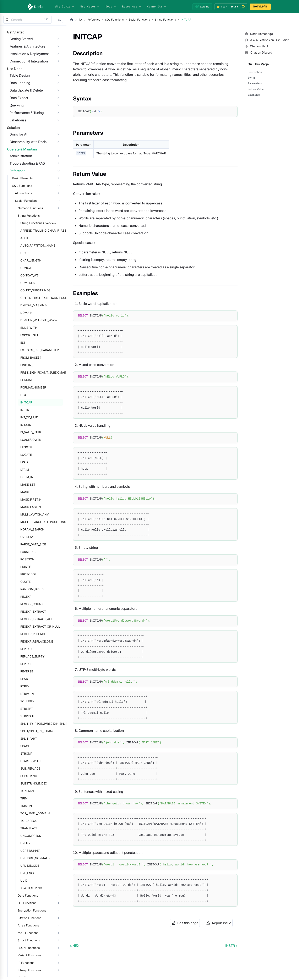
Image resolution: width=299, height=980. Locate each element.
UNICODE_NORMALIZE (34, 888)
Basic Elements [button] (20, 208)
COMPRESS (26, 312)
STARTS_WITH (28, 791)
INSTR (22, 439)
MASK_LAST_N (28, 537)
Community (157, 7)
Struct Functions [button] (26, 970)
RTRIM (22, 716)
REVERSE (24, 701)
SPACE (23, 776)
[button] (59, 20)
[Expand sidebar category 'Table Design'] (58, 88)
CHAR (22, 283)
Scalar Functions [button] (24, 230)
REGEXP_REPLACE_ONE (34, 671)
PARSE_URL (26, 581)
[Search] (27, 20)
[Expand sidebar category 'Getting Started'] (58, 43)
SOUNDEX (25, 731)
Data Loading (17, 95)
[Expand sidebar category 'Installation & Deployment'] (58, 58)
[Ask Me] (202, 7)
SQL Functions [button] (20, 215)
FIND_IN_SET (27, 395)
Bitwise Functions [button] (27, 948)
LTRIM (22, 499)
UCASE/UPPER (28, 880)
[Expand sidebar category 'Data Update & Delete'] (58, 103)
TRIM (21, 828)
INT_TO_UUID (27, 447)
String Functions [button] (26, 245)
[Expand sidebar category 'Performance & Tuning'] (58, 125)
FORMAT (24, 410)
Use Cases (90, 7)
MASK (22, 522)
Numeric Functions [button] (28, 238)
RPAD (22, 708)
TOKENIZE (25, 821)
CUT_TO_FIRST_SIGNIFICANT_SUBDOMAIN (40, 327)
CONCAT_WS (27, 305)
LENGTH (24, 477)
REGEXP (23, 626)
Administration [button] (18, 186)
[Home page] (72, 20)
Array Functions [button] (26, 955)
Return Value (256, 89)
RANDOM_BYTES (30, 619)
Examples (254, 95)
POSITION (25, 589)
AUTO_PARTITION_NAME (35, 275)
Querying (14, 118)
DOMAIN (24, 342)
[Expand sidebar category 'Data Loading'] (58, 95)
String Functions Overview (36, 253)
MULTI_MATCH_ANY (32, 544)
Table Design (17, 88)
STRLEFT (24, 738)
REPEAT (23, 693)
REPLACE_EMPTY (30, 686)
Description (255, 72)
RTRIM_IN (25, 723)
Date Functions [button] (25, 925)
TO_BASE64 (26, 850)
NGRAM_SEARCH (30, 559)
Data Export (16, 110)
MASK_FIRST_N (28, 529)
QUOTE (23, 611)
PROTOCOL (26, 604)
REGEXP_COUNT (29, 634)
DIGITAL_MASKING (31, 335)
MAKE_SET (25, 514)
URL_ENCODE (27, 903)
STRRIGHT (25, 746)
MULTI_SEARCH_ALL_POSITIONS (40, 552)
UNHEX (23, 873)
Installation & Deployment (27, 58)
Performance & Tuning (24, 125)
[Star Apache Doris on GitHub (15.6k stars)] (231, 7)
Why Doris (65, 7)
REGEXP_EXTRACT (31, 641)
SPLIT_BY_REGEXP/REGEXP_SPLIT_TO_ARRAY (40, 753)
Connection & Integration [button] (26, 65)
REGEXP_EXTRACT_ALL (34, 649)
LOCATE (24, 484)
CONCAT (24, 298)
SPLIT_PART (26, 768)
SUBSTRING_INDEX (31, 813)
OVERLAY (25, 566)
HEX (21, 425)
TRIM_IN (24, 835)
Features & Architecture (25, 50)
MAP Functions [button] (25, 962)
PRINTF (23, 596)
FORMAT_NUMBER (31, 417)
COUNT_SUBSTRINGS (33, 320)
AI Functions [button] (21, 223)
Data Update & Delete (24, 103)
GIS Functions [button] (25, 933)
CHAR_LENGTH (28, 290)
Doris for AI (16, 155)
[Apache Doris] (35, 7)
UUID (21, 910)
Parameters (255, 83)
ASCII (22, 268)
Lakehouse (15, 133)
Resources (132, 7)
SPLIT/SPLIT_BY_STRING (35, 761)
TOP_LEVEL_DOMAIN (33, 843)
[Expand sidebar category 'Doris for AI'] (58, 155)
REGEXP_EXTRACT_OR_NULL (38, 656)
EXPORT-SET (27, 365)
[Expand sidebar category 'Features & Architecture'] (58, 50)
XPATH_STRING (29, 918)
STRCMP (24, 783)
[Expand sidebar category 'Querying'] (58, 118)
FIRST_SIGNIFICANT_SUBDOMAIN (40, 402)
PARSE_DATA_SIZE (31, 574)
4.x (80, 20)
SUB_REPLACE (28, 798)
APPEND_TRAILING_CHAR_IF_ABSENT (40, 260)
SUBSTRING (26, 806)
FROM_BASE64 (28, 387)
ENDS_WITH (26, 357)
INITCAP (24, 432)
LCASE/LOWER (28, 469)
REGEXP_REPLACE (31, 664)
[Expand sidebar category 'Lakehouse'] (58, 133)
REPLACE (24, 679)
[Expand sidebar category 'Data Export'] (58, 110)
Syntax (252, 78)
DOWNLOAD (260, 7)
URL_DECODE (27, 895)
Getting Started (19, 43)
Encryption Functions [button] (29, 940)
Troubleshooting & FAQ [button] (25, 193)
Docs (111, 7)
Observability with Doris (26, 163)
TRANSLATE (26, 858)
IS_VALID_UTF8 (28, 462)
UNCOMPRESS (28, 865)
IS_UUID (23, 454)
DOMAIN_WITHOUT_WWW (36, 350)
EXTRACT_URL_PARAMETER (37, 380)
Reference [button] (15, 200)
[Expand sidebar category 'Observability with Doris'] (58, 163)
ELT (20, 372)
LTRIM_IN (24, 507)
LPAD (22, 492)
